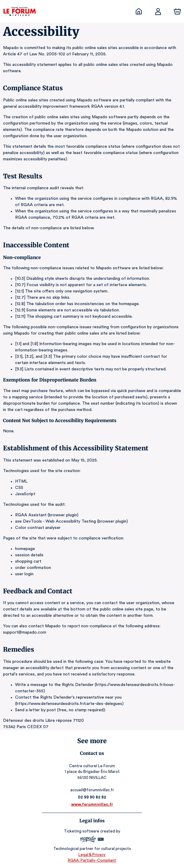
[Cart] (177, 11)
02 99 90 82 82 (92, 797)
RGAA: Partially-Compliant (92, 860)
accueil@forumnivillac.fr (92, 790)
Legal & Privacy (92, 855)
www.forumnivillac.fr (92, 804)
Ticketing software (82, 831)
